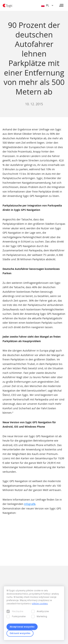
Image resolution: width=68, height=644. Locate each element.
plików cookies (40, 604)
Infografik (30, 504)
